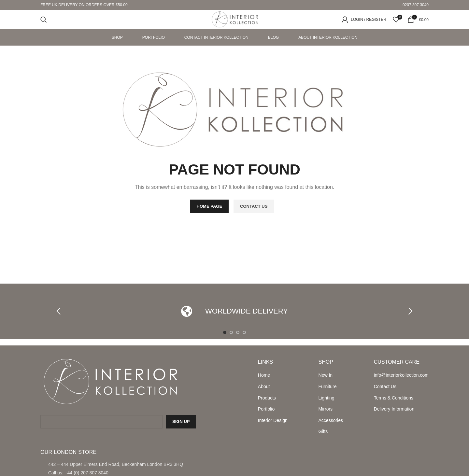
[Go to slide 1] (225, 332)
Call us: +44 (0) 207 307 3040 (78, 473)
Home (264, 375)
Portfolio (266, 409)
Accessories (331, 420)
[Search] (44, 20)
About (264, 386)
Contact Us (385, 386)
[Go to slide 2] (231, 332)
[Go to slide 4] (244, 332)
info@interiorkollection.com (401, 375)
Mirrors (326, 409)
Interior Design (273, 420)
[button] (60, 311)
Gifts (323, 431)
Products (267, 398)
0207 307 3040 (416, 5)
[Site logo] (235, 19)
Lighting (327, 398)
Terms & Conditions (394, 398)
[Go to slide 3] (238, 332)
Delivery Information (394, 409)
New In (326, 375)
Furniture (328, 386)
